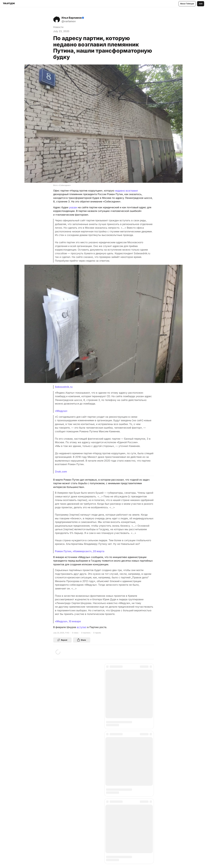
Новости (58, 27)
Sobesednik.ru (64, 387)
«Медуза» (61, 411)
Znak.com (61, 472)
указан (73, 207)
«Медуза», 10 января (68, 621)
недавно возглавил (126, 191)
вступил (82, 627)
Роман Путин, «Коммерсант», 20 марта (80, 551)
